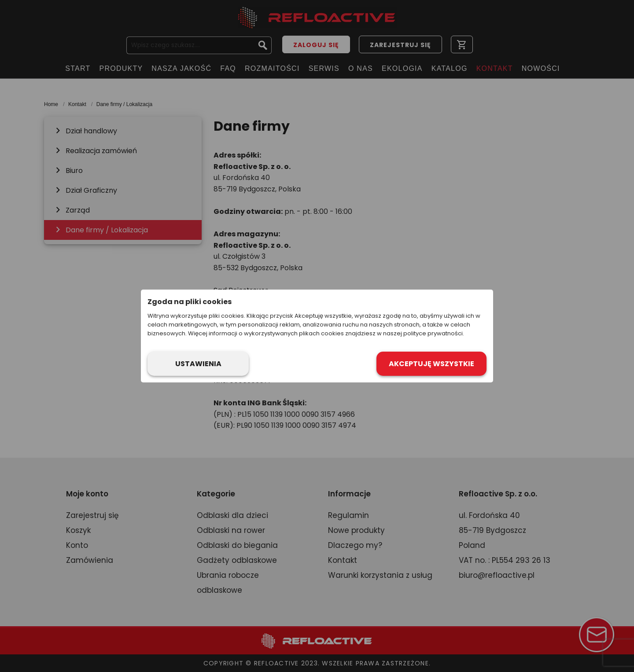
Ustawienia (198, 364)
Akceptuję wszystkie (431, 364)
